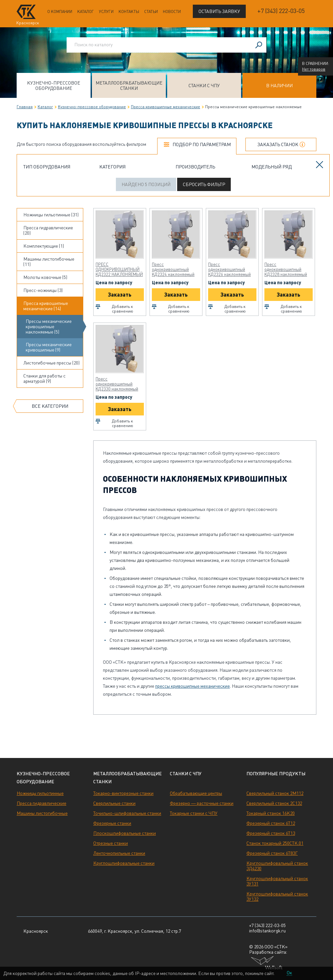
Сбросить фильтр (204, 184)
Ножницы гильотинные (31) (51, 215)
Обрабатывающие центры (196, 793)
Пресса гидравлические (41, 803)
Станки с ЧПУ (204, 86)
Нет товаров (314, 69)
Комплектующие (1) (44, 246)
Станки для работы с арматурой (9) (44, 378)
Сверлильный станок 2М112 (275, 793)
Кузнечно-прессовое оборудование (54, 86)
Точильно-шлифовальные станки (127, 813)
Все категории (50, 406)
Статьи (151, 12)
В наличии (279, 86)
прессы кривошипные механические (192, 686)
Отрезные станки (111, 843)
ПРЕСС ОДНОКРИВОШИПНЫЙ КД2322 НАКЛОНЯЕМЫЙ (119, 269)
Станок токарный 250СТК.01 (275, 843)
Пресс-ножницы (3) (43, 290)
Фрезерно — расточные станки (202, 803)
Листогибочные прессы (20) (51, 363)
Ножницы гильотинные (40, 793)
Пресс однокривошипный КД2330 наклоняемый (117, 384)
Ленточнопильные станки (119, 853)
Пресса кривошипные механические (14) (46, 306)
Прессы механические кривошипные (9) (49, 347)
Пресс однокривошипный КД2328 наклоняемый (286, 269)
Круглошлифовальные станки (124, 863)
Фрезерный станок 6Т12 (271, 823)
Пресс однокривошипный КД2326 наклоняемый (229, 269)
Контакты (129, 12)
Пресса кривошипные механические (166, 107)
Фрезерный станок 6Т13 (271, 833)
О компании (60, 12)
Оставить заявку (219, 11)
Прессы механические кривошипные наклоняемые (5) (49, 327)
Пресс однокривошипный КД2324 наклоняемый (173, 269)
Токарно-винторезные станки (123, 793)
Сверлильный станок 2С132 (274, 803)
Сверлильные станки (114, 803)
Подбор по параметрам (202, 144)
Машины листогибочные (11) (49, 262)
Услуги (106, 12)
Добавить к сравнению (123, 309)
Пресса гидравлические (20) (48, 230)
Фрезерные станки (112, 823)
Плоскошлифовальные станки (125, 833)
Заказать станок (278, 144)
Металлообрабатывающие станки (129, 86)
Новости (172, 12)
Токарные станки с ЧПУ (194, 813)
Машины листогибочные (42, 813)
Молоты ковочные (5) (45, 277)
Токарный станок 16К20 (271, 813)
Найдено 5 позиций (146, 184)
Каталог (86, 12)
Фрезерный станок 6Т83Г (272, 853)
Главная (25, 107)
